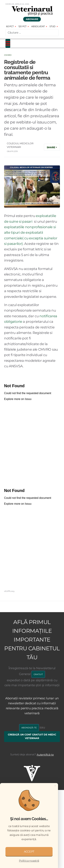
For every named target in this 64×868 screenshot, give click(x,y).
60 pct (10, 26)
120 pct (23, 26)
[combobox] (32, 33)
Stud (52, 26)
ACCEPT (29, 852)
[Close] (55, 786)
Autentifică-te (45, 755)
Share (51, 147)
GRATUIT (38, 674)
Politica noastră (29, 861)
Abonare (32, 19)
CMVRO (8, 55)
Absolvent (38, 26)
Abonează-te (29, 728)
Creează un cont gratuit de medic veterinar (32, 736)
